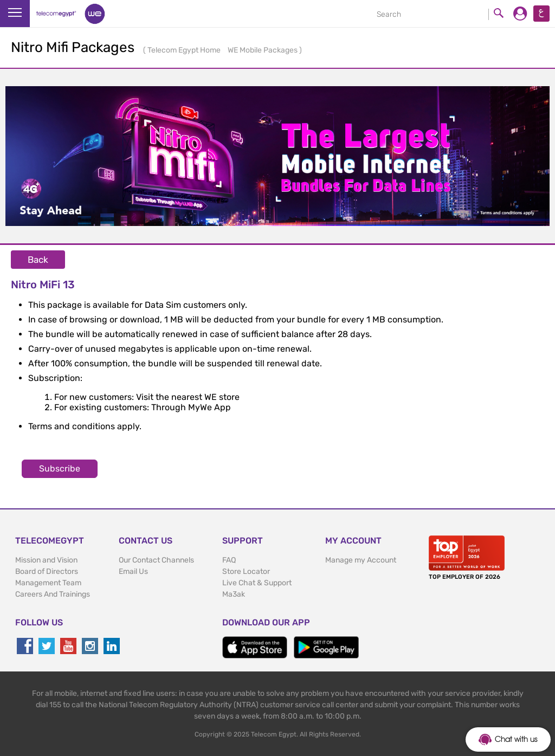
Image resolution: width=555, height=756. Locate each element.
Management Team (48, 583)
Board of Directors (47, 571)
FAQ (229, 560)
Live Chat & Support (257, 583)
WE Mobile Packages (263, 50)
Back (38, 260)
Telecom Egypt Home (185, 50)
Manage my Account (361, 560)
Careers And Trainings (53, 594)
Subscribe (60, 469)
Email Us (133, 571)
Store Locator (246, 571)
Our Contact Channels (156, 560)
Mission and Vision (46, 560)
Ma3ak (234, 594)
